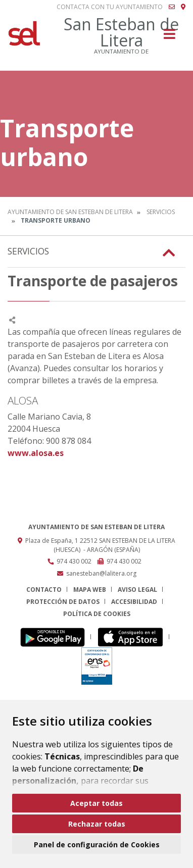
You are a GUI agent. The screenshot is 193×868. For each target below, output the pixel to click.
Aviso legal (137, 590)
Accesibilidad (134, 602)
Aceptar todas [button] (96, 803)
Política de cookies (97, 614)
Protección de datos (63, 602)
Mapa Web (90, 590)
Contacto (44, 590)
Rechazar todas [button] (97, 824)
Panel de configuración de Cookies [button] (97, 845)
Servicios (161, 212)
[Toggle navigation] (170, 37)
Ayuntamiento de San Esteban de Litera (70, 212)
